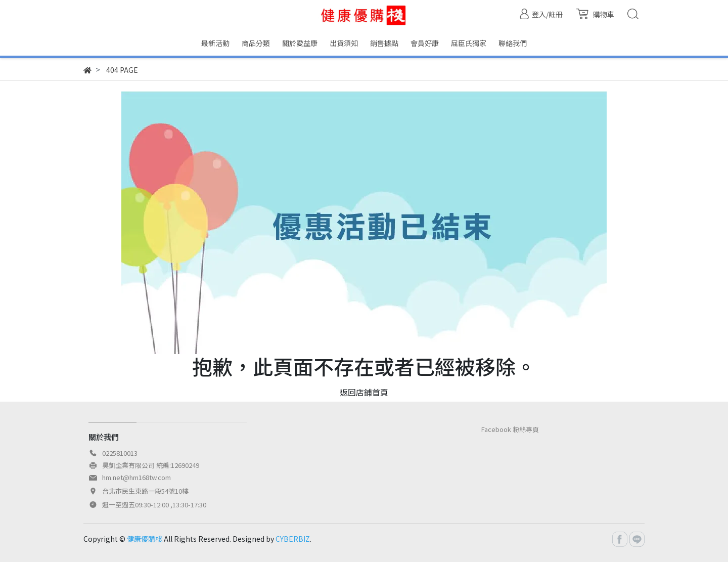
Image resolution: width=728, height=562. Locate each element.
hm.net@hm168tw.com (136, 477)
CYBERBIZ (293, 539)
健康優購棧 (145, 539)
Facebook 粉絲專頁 (510, 429)
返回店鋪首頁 (364, 392)
